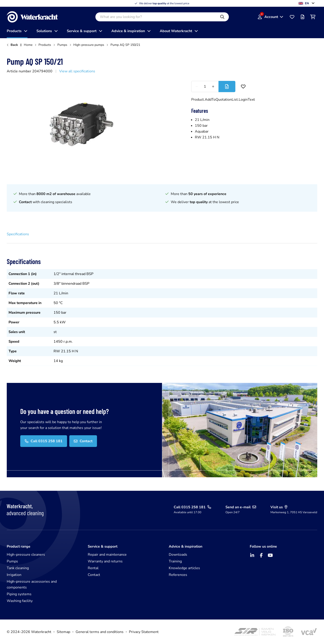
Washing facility (20, 601)
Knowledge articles (184, 568)
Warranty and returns (105, 561)
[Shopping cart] (313, 17)
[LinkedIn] (252, 555)
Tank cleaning (18, 568)
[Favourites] (292, 17)
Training (175, 561)
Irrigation (14, 575)
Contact (94, 575)
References (178, 575)
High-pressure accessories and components (32, 584)
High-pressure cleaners (26, 555)
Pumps (12, 561)
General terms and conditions (100, 632)
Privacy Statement (144, 632)
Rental (93, 568)
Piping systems (19, 594)
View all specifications (77, 71)
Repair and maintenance (107, 555)
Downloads (178, 555)
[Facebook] (261, 555)
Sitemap (63, 632)
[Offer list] (302, 17)
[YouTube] (270, 555)
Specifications (18, 234)
